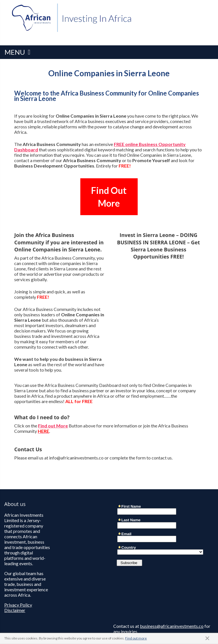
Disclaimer (15, 610)
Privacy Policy (18, 605)
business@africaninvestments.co (172, 626)
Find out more (136, 638)
